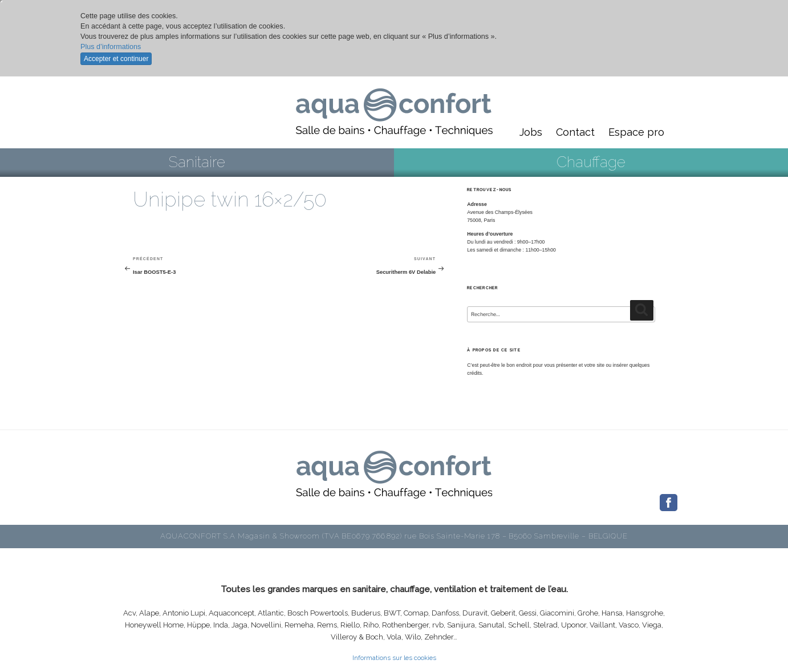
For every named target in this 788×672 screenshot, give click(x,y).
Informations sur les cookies (394, 658)
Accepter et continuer (116, 59)
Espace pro (636, 132)
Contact (575, 132)
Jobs (531, 132)
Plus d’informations (111, 47)
